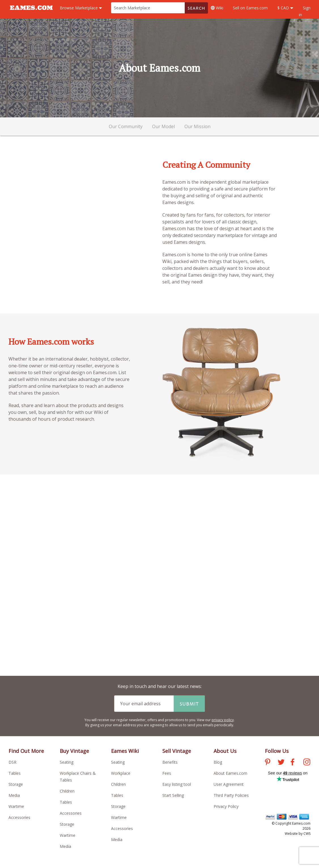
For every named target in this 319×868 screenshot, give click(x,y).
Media (14, 795)
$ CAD (285, 8)
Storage (16, 784)
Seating (67, 762)
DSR (12, 762)
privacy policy (223, 720)
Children (67, 791)
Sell (250, 8)
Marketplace (81, 8)
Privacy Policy (226, 806)
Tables (15, 773)
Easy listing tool (177, 784)
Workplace (121, 773)
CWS (307, 834)
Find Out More (26, 751)
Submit (189, 704)
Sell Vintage (177, 751)
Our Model (163, 126)
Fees (167, 773)
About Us (225, 751)
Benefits (170, 762)
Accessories (19, 817)
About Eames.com (230, 773)
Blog (218, 762)
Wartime (16, 806)
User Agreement (229, 784)
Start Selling (173, 795)
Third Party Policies (231, 795)
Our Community (126, 126)
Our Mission (197, 126)
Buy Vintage (74, 751)
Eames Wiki (125, 751)
